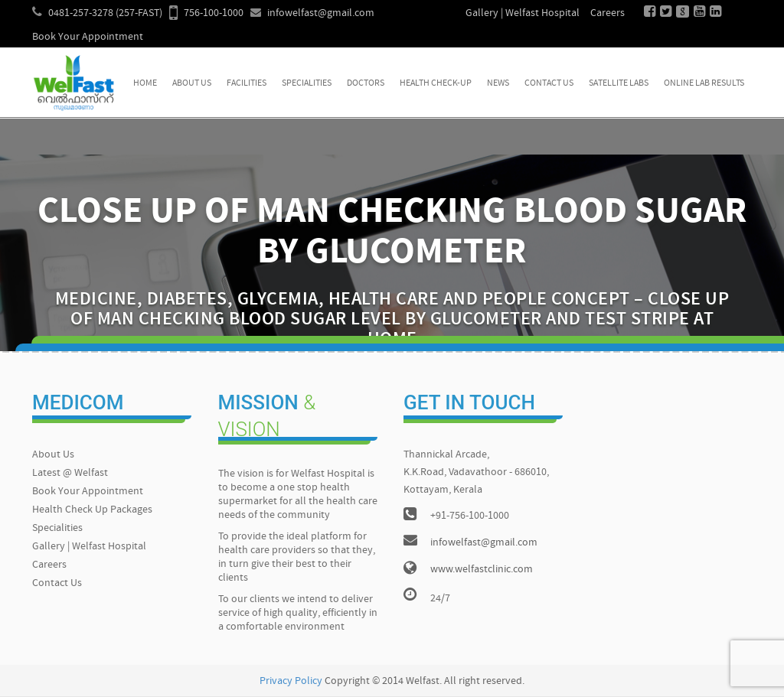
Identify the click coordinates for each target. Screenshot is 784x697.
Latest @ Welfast (70, 473)
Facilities (247, 83)
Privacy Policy (291, 681)
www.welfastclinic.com (482, 570)
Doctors (366, 83)
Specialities (307, 83)
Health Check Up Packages (92, 510)
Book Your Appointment (88, 37)
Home (145, 83)
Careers (608, 13)
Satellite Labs (619, 83)
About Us (192, 83)
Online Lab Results (704, 83)
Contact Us (549, 83)
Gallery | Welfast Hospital (523, 13)
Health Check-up (436, 83)
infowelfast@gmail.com (321, 13)
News (498, 83)
